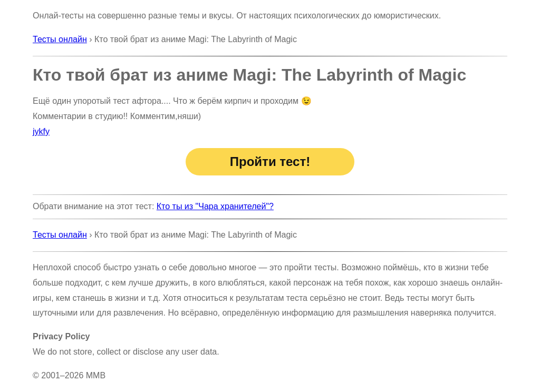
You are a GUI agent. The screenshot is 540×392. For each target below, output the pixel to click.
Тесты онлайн (60, 39)
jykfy (41, 131)
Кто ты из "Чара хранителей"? (215, 206)
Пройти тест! (270, 161)
